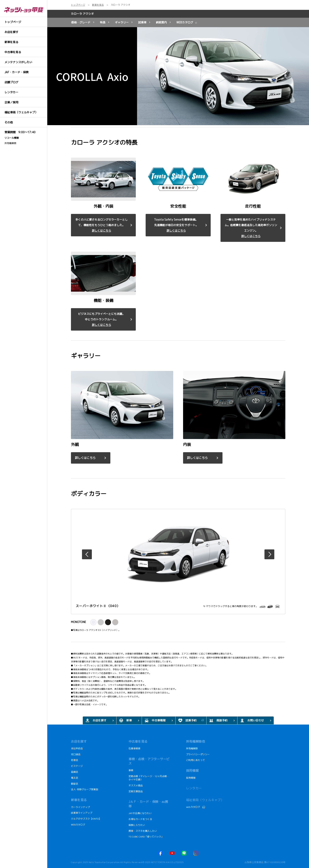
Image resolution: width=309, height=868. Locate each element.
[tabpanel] (178, 76)
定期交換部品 (136, 791)
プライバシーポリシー (198, 754)
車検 (131, 770)
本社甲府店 (77, 748)
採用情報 (191, 778)
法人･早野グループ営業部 (85, 789)
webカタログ (193, 807)
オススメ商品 (136, 785)
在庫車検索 (134, 748)
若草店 (74, 760)
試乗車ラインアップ (82, 813)
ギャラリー (122, 22)
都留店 (74, 784)
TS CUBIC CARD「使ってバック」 (146, 837)
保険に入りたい (137, 825)
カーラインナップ (80, 807)
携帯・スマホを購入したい (143, 831)
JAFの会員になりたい (140, 813)
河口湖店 (76, 754)
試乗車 (142, 22)
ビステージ (77, 766)
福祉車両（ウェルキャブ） (205, 800)
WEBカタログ (185, 22)
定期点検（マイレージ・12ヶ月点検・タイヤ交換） (149, 778)
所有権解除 (10, 143)
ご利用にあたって (195, 760)
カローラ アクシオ (82, 14)
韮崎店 (74, 772)
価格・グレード (81, 22)
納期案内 (161, 22)
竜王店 (74, 778)
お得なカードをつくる (140, 819)
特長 (103, 22)
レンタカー (194, 788)
